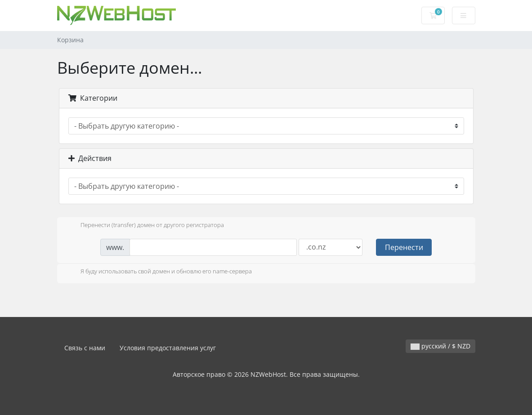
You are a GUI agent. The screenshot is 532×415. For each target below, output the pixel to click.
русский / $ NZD (440, 346)
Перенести (404, 247)
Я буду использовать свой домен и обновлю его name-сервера (159, 272)
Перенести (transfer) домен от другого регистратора (145, 226)
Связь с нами (85, 348)
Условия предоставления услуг (168, 348)
